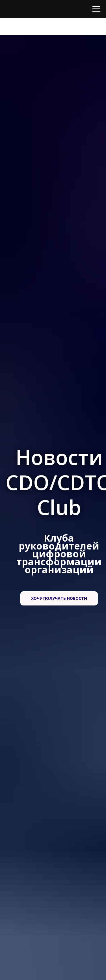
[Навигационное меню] (96, 9)
